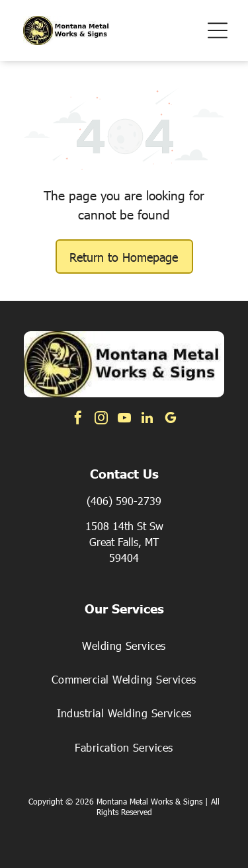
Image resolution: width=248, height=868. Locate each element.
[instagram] (101, 419)
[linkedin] (147, 419)
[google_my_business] (171, 419)
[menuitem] (124, 645)
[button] (218, 30)
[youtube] (124, 419)
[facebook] (78, 419)
